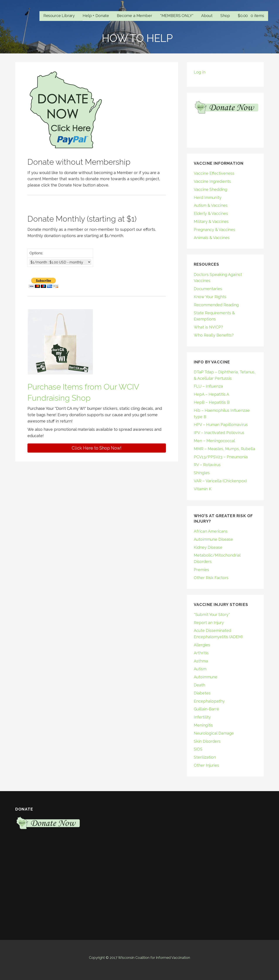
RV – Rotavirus (207, 465)
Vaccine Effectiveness (214, 173)
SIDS (198, 749)
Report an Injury (209, 623)
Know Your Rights (210, 297)
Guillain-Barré (206, 709)
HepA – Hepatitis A (211, 394)
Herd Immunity (208, 198)
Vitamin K (203, 489)
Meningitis (203, 725)
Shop (225, 16)
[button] (97, 448)
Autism (200, 669)
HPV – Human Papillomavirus (221, 425)
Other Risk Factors (211, 578)
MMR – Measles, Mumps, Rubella (224, 449)
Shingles (202, 473)
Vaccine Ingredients (212, 181)
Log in (200, 72)
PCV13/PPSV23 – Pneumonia (221, 457)
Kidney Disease (208, 547)
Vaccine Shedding (210, 189)
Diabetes (202, 693)
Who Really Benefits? (214, 335)
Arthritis (201, 653)
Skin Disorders (207, 741)
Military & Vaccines (211, 221)
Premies (201, 570)
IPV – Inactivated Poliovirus (219, 433)
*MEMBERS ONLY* (177, 16)
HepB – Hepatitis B (212, 402)
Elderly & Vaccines (211, 213)
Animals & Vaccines (212, 238)
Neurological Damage (214, 733)
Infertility (202, 717)
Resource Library (59, 16)
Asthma (201, 661)
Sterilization (205, 757)
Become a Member (134, 16)
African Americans (211, 531)
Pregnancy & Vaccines (214, 230)
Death (199, 685)
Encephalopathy (209, 701)
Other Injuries (206, 765)
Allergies (202, 645)
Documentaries (208, 289)
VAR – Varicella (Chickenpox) (220, 481)
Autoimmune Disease (213, 539)
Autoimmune (206, 677)
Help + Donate (96, 16)
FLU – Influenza (208, 386)
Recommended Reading (216, 305)
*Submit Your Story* (212, 615)
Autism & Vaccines (211, 205)
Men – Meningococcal (214, 441)
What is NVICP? (208, 327)
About (207, 16)
